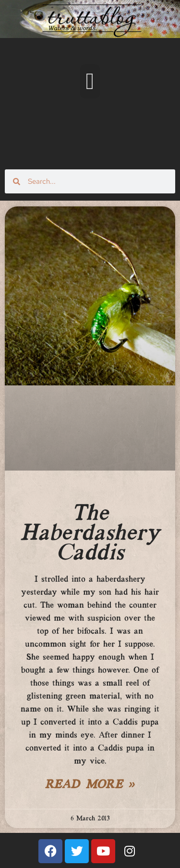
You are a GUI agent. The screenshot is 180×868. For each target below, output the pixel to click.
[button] (90, 81)
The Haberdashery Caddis (90, 534)
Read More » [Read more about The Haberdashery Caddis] (90, 785)
